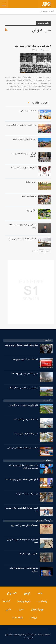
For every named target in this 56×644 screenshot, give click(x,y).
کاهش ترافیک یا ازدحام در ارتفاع (22, 239)
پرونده (34, 618)
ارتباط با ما (18, 618)
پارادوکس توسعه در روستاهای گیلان (23, 388)
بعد (41, 251)
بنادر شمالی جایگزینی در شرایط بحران (21, 125)
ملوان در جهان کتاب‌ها (29, 554)
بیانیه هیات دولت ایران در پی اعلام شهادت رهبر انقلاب (23, 467)
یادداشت (42, 602)
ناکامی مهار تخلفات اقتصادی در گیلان (22, 448)
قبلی (48, 251)
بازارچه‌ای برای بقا (29, 196)
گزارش (27, 594)
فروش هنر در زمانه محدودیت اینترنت (24, 155)
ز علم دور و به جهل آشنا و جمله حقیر (33, 46)
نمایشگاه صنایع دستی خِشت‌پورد (24, 525)
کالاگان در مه (31, 211)
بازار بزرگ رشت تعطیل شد (27, 494)
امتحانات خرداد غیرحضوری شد (25, 359)
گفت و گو (12, 594)
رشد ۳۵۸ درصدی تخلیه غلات (25, 420)
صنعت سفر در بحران (28, 111)
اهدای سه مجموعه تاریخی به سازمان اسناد (22, 541)
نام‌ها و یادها (24, 602)
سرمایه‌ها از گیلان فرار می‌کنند (26, 434)
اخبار (21, 610)
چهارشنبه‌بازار (37, 610)
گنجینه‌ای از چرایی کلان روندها (23, 168)
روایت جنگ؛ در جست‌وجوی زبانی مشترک (24, 570)
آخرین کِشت (31, 182)
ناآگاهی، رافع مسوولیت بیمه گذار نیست (22, 226)
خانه (40, 594)
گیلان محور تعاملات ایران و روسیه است (21, 480)
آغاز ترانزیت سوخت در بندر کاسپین (23, 405)
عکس (8, 610)
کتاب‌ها (6, 602)
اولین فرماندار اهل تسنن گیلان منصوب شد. (22, 510)
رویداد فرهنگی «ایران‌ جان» (25, 139)
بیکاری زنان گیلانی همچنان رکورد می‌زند (22, 345)
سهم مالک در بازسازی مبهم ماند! (25, 374)
